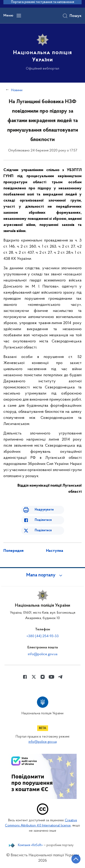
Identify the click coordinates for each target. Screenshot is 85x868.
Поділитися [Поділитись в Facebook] (43, 520)
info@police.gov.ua (43, 654)
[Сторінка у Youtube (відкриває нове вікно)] (51, 677)
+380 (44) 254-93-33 (43, 636)
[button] (43, 575)
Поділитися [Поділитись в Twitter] (43, 530)
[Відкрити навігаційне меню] (19, 16)
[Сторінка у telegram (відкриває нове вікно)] (60, 677)
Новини (17, 90)
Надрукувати (44, 510)
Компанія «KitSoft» (30, 845)
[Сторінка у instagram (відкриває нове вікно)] (43, 677)
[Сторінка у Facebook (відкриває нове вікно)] (25, 677)
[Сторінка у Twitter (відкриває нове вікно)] (34, 677)
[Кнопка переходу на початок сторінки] (76, 859)
